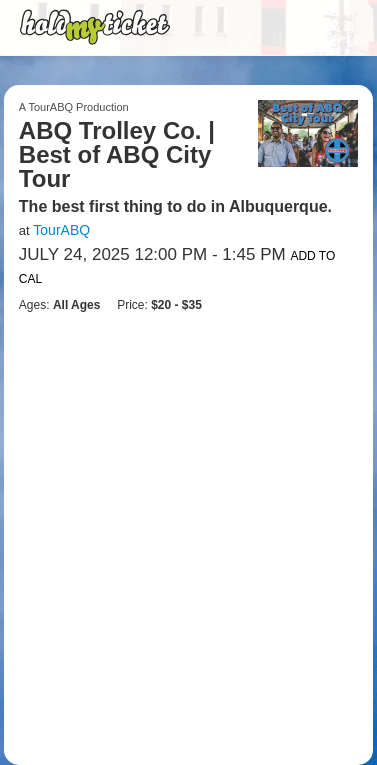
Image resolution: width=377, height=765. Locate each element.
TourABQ (61, 230)
